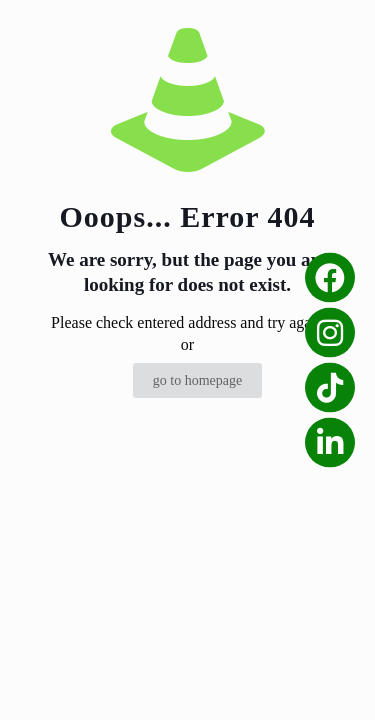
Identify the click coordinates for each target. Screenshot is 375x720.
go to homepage (197, 380)
